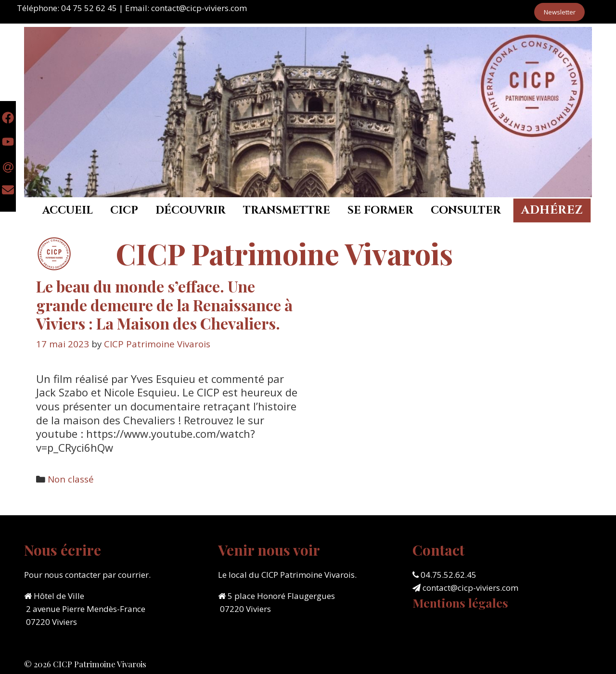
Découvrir (191, 210)
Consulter (466, 210)
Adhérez (552, 210)
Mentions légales (460, 603)
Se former (380, 210)
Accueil (68, 210)
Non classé (71, 479)
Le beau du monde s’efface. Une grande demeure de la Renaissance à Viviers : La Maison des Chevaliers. (164, 305)
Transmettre (287, 210)
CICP (124, 210)
